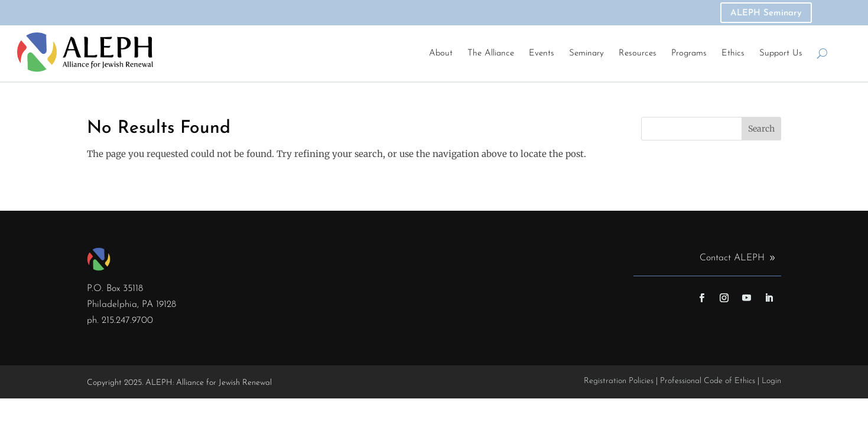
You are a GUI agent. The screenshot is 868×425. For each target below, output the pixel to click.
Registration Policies (619, 381)
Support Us (781, 53)
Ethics (733, 53)
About (441, 53)
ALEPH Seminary (766, 13)
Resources (638, 53)
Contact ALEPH (732, 258)
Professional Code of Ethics (708, 381)
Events (542, 53)
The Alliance (491, 53)
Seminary (586, 53)
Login (771, 381)
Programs (689, 53)
